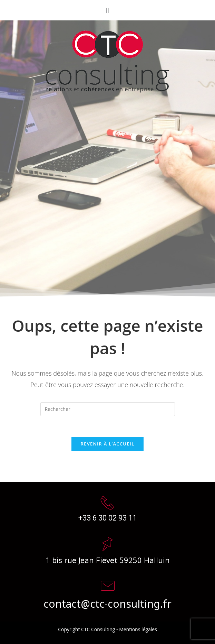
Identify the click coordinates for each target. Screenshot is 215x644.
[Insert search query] (108, 409)
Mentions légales (138, 629)
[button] (107, 10)
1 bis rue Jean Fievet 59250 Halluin (108, 560)
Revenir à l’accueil (107, 444)
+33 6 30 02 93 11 (107, 518)
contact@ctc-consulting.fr (107, 603)
